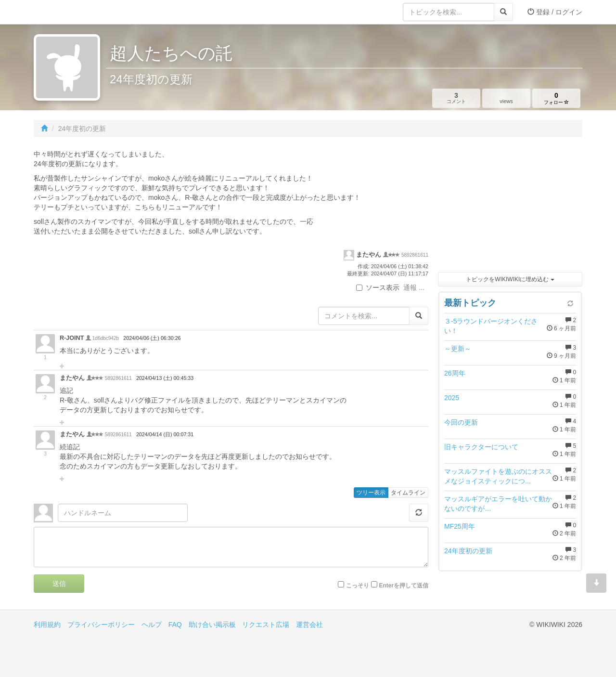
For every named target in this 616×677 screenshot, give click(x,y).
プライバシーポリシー (101, 625)
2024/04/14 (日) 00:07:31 (165, 434)
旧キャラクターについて (481, 447)
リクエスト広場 (266, 625)
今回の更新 (461, 422)
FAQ (175, 625)
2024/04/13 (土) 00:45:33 (165, 378)
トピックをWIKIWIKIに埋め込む (510, 279)
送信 (59, 584)
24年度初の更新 (468, 551)
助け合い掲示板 (212, 625)
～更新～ (458, 349)
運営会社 (309, 625)
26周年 (455, 373)
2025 (452, 398)
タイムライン (408, 493)
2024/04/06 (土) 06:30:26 (152, 338)
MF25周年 (460, 526)
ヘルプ (152, 625)
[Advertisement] (510, 207)
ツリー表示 (371, 493)
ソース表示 (378, 287)
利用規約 (47, 625)
